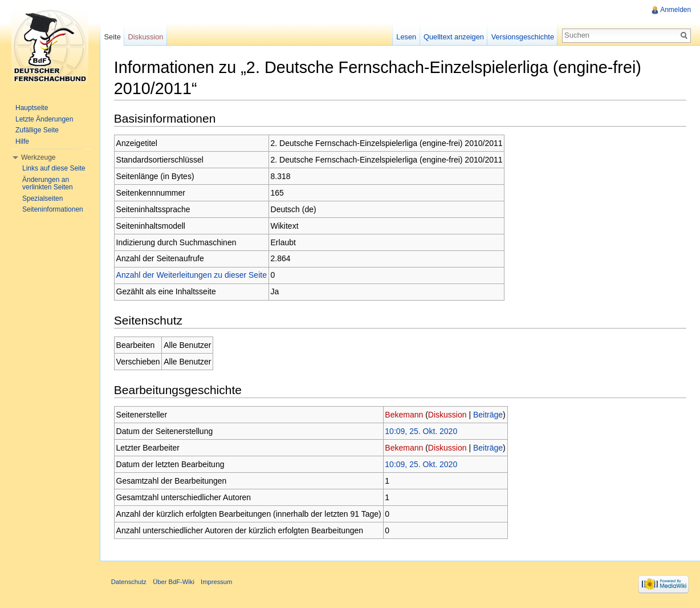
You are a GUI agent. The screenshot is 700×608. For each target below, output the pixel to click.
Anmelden (675, 10)
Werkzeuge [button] (38, 157)
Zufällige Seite (37, 130)
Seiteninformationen (53, 209)
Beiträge (489, 415)
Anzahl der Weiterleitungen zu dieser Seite (192, 275)
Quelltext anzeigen (454, 37)
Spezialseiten (42, 198)
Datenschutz (129, 582)
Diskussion (448, 415)
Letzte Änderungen (44, 119)
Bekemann (405, 415)
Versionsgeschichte (522, 37)
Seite (113, 37)
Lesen (406, 37)
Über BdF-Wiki (174, 582)
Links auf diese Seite (54, 168)
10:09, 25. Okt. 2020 (422, 431)
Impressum (217, 582)
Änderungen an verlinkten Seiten (48, 184)
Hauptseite (32, 108)
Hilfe (22, 141)
